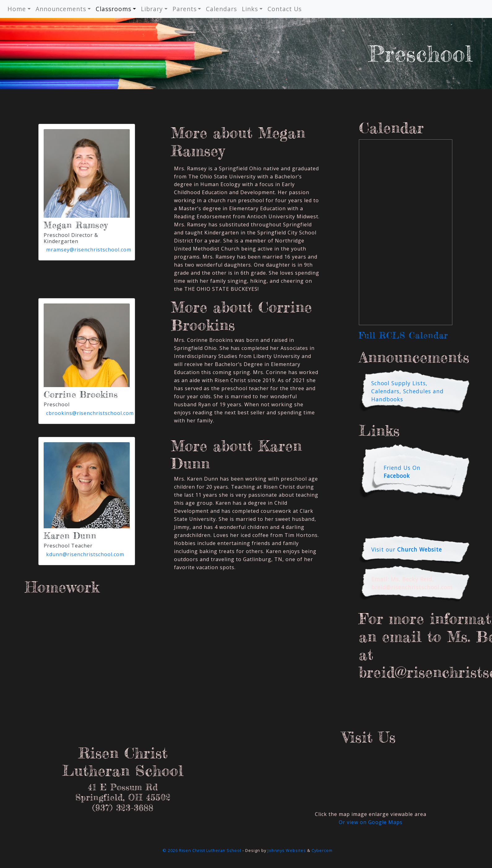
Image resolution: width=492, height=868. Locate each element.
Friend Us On (402, 472)
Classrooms (113, 9)
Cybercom (322, 850)
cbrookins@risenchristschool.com (90, 413)
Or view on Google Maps (371, 822)
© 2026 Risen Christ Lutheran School (202, 850)
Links (250, 9)
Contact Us (285, 9)
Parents (185, 9)
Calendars (221, 9)
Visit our (407, 549)
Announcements (61, 9)
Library (152, 9)
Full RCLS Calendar (403, 335)
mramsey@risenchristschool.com (89, 250)
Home (17, 9)
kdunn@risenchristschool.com (85, 554)
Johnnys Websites (287, 850)
